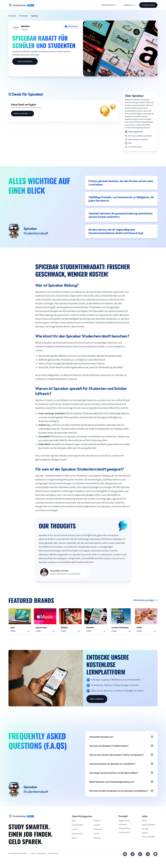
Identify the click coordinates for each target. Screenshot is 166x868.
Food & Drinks (77, 835)
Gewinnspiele (77, 844)
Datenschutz (53, 864)
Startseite (12, 16)
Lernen (96, 844)
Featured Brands (109, 5)
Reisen (75, 848)
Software (97, 848)
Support (145, 843)
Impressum (41, 864)
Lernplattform (124, 839)
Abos (74, 831)
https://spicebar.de (135, 132)
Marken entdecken (22, 114)
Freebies (97, 835)
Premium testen (148, 5)
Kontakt (145, 839)
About (144, 831)
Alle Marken (24, 16)
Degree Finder (124, 831)
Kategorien (129, 5)
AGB (32, 864)
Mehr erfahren (97, 703)
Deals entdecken (25, 61)
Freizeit (75, 839)
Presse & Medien (149, 847)
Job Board (123, 835)
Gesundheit (98, 839)
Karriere (149, 835)
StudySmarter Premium (124, 843)
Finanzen (97, 831)
